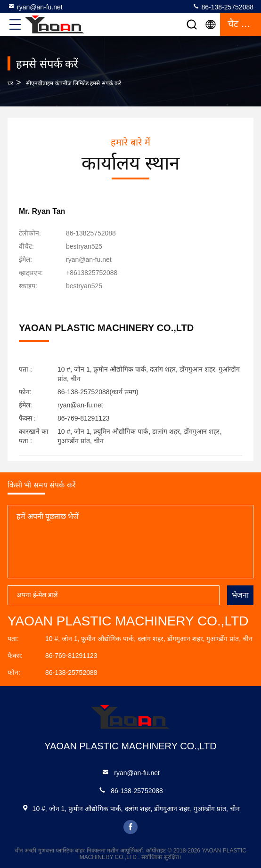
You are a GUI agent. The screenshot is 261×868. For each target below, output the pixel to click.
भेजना (240, 595)
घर (10, 83)
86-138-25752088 (223, 7)
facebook (130, 827)
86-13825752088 (91, 233)
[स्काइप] (84, 286)
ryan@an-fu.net (35, 7)
